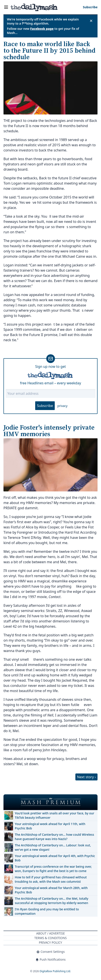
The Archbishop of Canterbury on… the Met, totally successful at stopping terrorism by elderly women (51, 901)
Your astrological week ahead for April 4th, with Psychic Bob (55, 858)
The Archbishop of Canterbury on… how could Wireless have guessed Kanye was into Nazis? (54, 837)
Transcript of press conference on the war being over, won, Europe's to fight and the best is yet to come (53, 869)
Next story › (86, 777)
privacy (62, 406)
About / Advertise (50, 933)
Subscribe (45, 406)
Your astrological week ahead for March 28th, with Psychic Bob (51, 890)
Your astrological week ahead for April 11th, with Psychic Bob (50, 826)
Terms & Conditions (50, 938)
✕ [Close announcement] (91, 21)
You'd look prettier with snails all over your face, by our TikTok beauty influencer (55, 815)
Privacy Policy (50, 942)
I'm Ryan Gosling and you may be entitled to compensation (47, 911)
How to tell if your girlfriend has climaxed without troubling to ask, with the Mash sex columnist (51, 879)
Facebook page (42, 29)
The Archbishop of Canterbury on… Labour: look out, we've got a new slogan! (53, 847)
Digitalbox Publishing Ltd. (55, 971)
